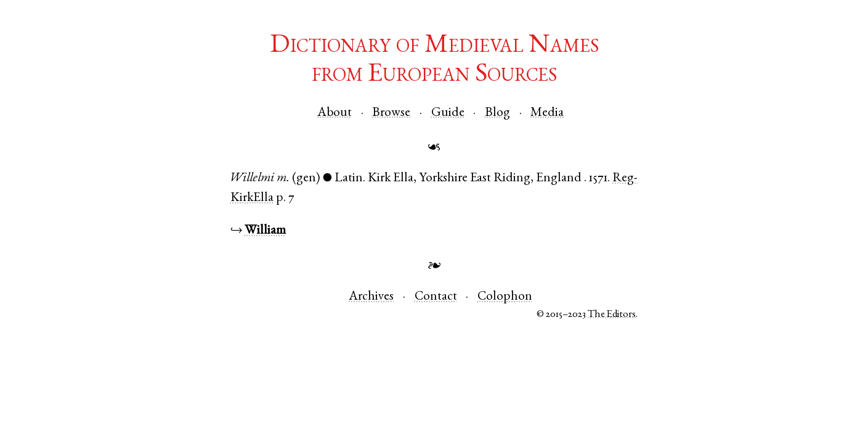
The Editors (612, 315)
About (335, 113)
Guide (448, 113)
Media (547, 113)
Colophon (505, 297)
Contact (436, 297)
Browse (391, 113)
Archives (371, 297)
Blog (497, 113)
